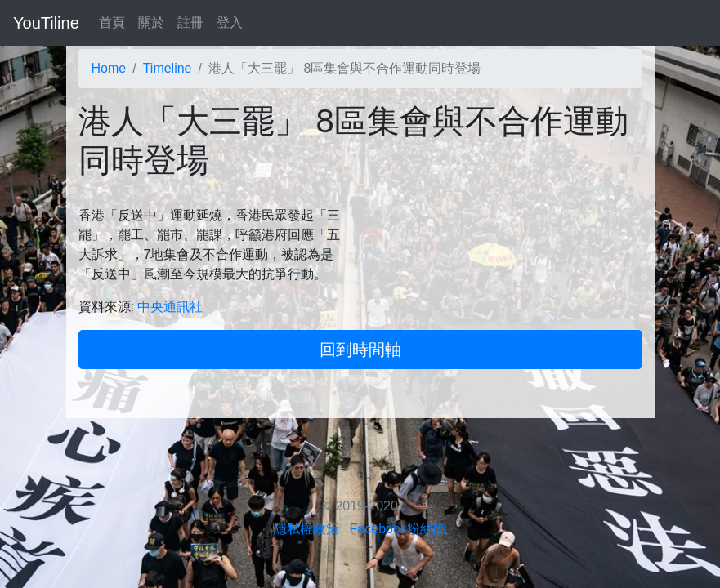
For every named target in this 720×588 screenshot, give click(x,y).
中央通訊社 (170, 307)
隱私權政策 (306, 529)
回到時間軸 (360, 350)
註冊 (190, 22)
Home (109, 68)
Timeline (168, 68)
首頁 (112, 22)
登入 (230, 22)
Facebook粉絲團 (398, 529)
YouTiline (46, 23)
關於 (151, 22)
